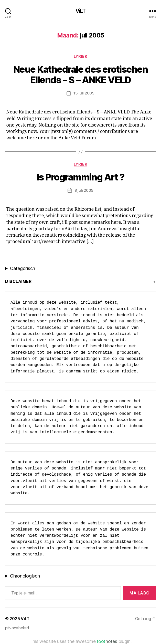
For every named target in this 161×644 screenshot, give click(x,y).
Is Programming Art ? (80, 177)
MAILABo (140, 593)
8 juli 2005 (84, 190)
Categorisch (23, 268)
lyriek (80, 56)
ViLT (81, 11)
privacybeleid (17, 628)
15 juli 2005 (84, 93)
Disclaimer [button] (18, 281)
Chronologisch (25, 576)
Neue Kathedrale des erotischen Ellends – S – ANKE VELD (80, 75)
